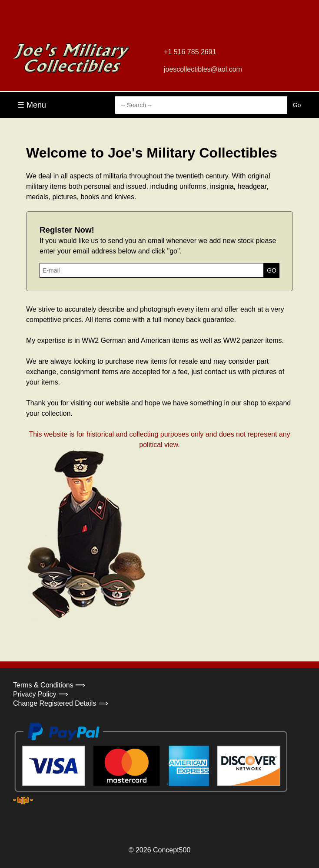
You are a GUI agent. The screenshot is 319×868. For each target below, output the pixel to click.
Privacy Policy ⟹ (41, 694)
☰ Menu (32, 105)
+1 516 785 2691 (190, 52)
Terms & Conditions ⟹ (49, 685)
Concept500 (172, 850)
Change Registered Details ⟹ (61, 703)
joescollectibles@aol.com (203, 69)
